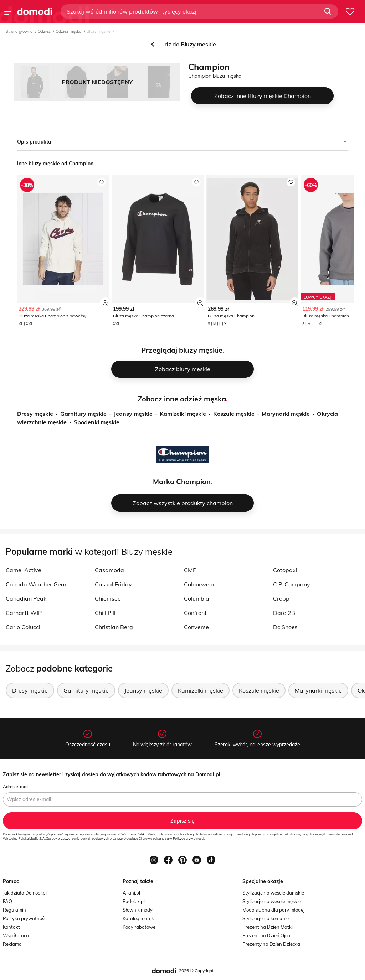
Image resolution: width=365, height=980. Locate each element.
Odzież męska (69, 31)
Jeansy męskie (133, 414)
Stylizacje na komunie (266, 918)
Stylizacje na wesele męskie (272, 901)
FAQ (7, 901)
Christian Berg (114, 627)
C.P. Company (292, 584)
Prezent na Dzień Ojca (266, 935)
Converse (196, 627)
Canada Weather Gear (36, 584)
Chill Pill (105, 613)
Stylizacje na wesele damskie (273, 893)
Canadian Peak (26, 598)
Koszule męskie (234, 414)
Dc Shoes (285, 627)
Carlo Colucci (23, 627)
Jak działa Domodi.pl (25, 893)
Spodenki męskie (97, 422)
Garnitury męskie (83, 414)
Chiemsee (108, 598)
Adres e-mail (16, 786)
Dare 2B (284, 613)
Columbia (197, 598)
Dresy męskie (35, 414)
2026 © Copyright (196, 971)
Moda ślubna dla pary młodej (273, 910)
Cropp (281, 598)
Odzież (44, 31)
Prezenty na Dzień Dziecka (271, 944)
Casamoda (109, 570)
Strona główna (19, 31)
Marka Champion (182, 481)
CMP (190, 570)
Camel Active (24, 570)
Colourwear (199, 584)
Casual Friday (113, 584)
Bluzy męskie (99, 31)
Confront (195, 613)
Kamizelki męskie (183, 414)
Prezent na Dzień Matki (268, 927)
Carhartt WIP (24, 613)
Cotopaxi (285, 570)
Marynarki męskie (286, 414)
